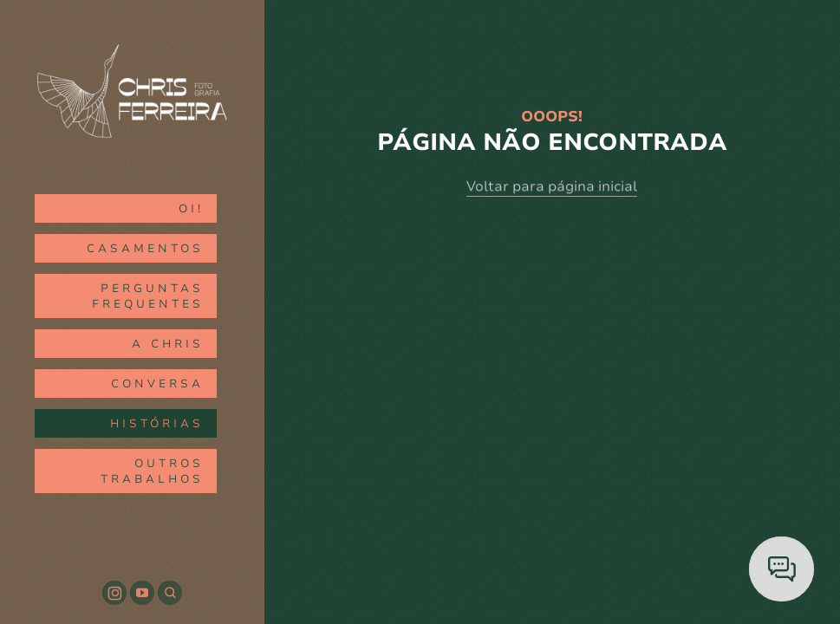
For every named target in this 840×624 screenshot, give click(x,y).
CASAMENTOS (145, 249)
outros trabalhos (152, 471)
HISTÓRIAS (157, 424)
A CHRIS (168, 344)
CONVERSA (157, 384)
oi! (191, 209)
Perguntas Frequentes (148, 296)
